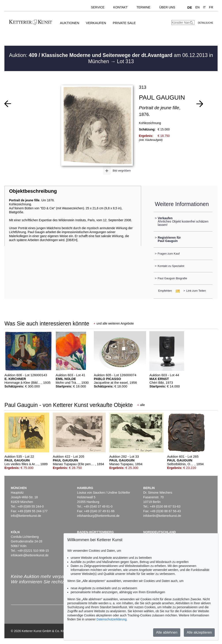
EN (197, 7)
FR (211, 7)
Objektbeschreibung (33, 191)
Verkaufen (96, 23)
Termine (143, 7)
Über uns (167, 7)
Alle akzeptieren (199, 632)
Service (98, 7)
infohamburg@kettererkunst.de (98, 516)
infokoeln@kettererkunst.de (30, 555)
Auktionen (70, 23)
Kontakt (120, 7)
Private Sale (124, 23)
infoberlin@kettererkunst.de (162, 516)
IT (204, 7)
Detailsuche (205, 23)
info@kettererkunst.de (26, 516)
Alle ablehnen (167, 632)
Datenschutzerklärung (111, 619)
